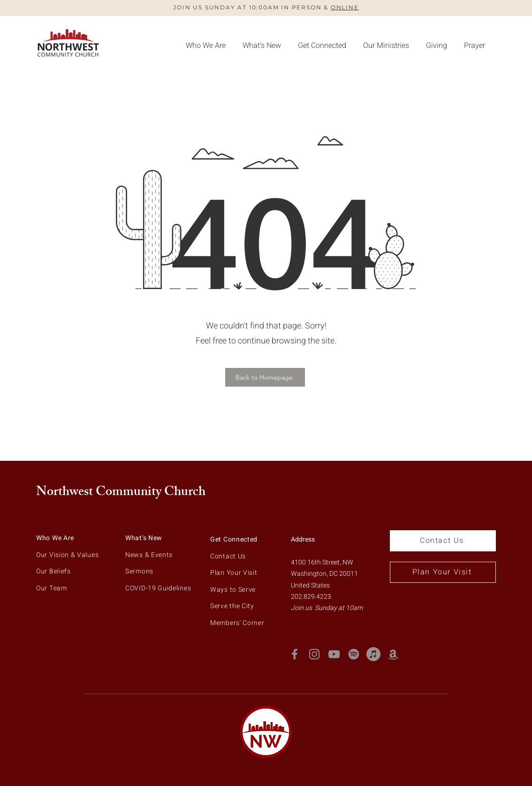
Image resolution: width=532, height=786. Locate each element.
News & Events (149, 555)
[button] (437, 46)
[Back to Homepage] (265, 377)
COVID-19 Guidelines (158, 588)
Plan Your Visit (234, 573)
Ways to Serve (233, 590)
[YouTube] (334, 654)
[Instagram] (314, 654)
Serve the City (232, 606)
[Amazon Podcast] (393, 654)
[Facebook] (295, 654)
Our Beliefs (53, 571)
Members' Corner (237, 623)
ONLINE (345, 7)
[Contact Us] (443, 541)
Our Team (52, 588)
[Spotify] (354, 654)
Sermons (139, 571)
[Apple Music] (373, 654)
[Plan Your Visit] (443, 572)
